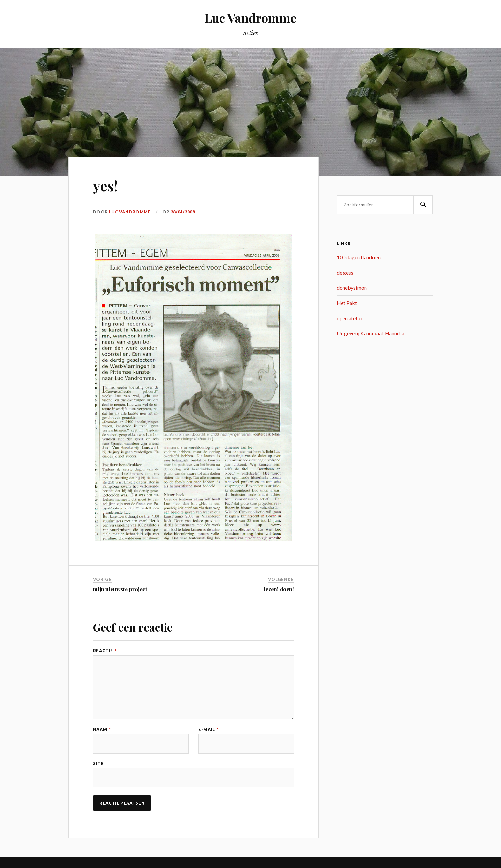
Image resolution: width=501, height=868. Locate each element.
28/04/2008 (183, 212)
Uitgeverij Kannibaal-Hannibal (371, 333)
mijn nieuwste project (120, 589)
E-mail (208, 729)
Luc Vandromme (250, 18)
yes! (105, 186)
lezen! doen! (279, 589)
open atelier (350, 318)
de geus (345, 272)
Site (98, 764)
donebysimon (352, 287)
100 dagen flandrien (359, 257)
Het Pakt (347, 303)
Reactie (105, 651)
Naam (102, 729)
